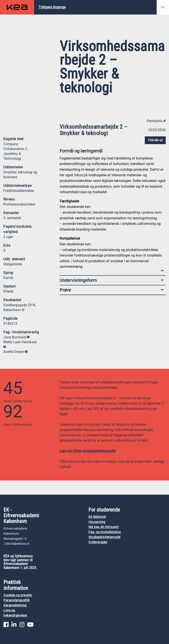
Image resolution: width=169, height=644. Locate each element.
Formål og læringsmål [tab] (112, 152)
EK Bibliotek (97, 517)
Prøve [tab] (112, 290)
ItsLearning (97, 522)
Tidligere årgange (52, 7)
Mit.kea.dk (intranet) (104, 527)
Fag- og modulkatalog (105, 532)
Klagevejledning (15, 605)
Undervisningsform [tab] (112, 280)
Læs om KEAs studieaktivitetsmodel (88, 451)
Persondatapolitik (17, 600)
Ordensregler (98, 542)
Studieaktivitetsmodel (104, 537)
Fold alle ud (155, 140)
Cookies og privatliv (18, 595)
